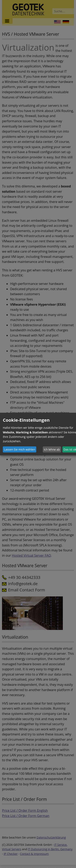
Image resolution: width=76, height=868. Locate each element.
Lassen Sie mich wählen (20, 449)
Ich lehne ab (52, 449)
